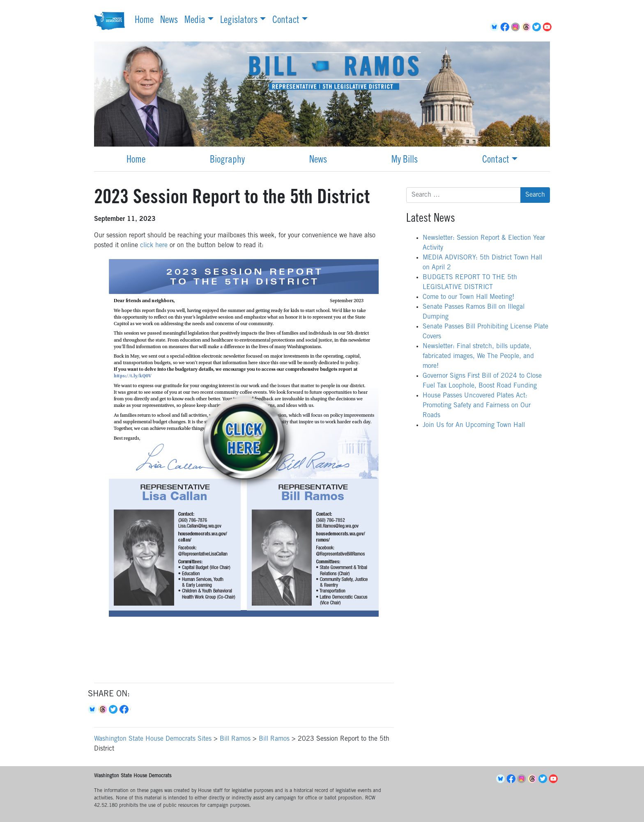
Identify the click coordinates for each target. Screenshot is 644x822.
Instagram (517, 27)
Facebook (506, 27)
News (169, 21)
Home (144, 21)
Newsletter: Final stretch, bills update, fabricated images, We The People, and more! (478, 356)
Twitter (538, 27)
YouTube (549, 27)
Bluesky (93, 709)
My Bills (405, 161)
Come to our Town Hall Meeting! (468, 297)
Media (195, 21)
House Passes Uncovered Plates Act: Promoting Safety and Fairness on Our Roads (477, 406)
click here (154, 246)
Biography (227, 161)
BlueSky (495, 27)
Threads (527, 27)
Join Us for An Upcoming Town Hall (474, 425)
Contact (286, 21)
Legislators (239, 21)
